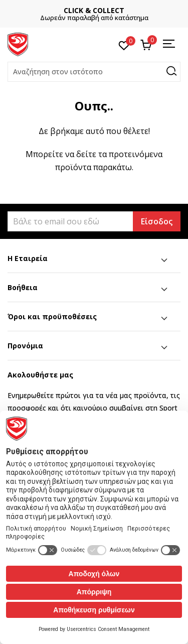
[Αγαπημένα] (124, 45)
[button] (94, 72)
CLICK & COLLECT (94, 10)
